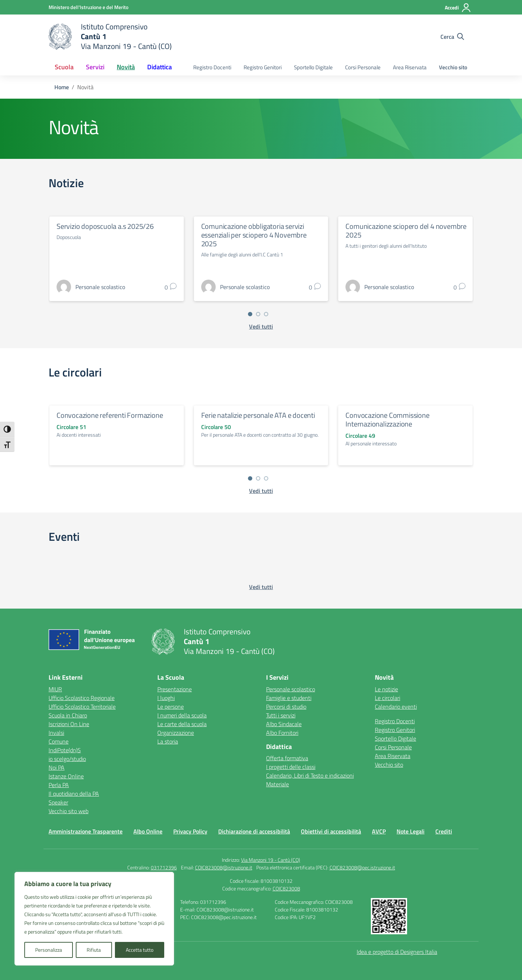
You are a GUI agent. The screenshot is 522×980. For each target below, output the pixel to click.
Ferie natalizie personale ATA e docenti (258, 415)
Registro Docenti (212, 67)
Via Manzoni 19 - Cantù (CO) (271, 860)
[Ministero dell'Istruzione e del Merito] (88, 7)
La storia (168, 741)
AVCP (379, 831)
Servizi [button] (95, 67)
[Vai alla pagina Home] (62, 87)
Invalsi (56, 733)
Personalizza (49, 950)
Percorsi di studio (286, 707)
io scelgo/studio (67, 759)
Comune (59, 741)
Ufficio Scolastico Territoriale (82, 707)
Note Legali (411, 831)
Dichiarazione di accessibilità (254, 831)
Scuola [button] (64, 67)
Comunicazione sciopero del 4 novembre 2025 (406, 230)
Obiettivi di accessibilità (331, 831)
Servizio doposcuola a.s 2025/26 (105, 226)
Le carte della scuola (182, 724)
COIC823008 (286, 888)
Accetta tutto (140, 950)
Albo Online (148, 831)
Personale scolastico (291, 689)
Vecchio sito (453, 67)
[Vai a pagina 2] (258, 314)
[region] (94, 919)
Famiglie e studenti (289, 698)
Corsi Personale (363, 67)
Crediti (444, 831)
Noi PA (57, 767)
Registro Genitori (263, 67)
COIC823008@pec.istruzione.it (362, 867)
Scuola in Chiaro (68, 715)
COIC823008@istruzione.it (224, 867)
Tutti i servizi (281, 715)
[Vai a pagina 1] (250, 314)
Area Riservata (410, 67)
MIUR (55, 689)
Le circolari (388, 698)
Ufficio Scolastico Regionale (82, 698)
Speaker (58, 802)
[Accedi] (458, 8)
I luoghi (166, 698)
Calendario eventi (396, 707)
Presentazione (175, 689)
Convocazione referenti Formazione (110, 415)
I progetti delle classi (291, 767)
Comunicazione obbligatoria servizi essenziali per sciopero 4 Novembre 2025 (254, 235)
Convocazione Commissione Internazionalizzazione (387, 419)
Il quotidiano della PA (74, 794)
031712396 (164, 867)
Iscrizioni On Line (69, 724)
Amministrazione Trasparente (86, 831)
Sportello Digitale (313, 67)
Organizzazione (176, 733)
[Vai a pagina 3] (266, 314)
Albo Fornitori (282, 733)
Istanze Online (66, 776)
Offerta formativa (287, 758)
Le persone (171, 707)
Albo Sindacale (284, 724)
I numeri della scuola (182, 715)
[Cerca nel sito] (452, 37)
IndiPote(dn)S (65, 750)
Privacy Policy (190, 831)
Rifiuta (94, 950)
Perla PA (59, 785)
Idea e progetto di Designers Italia (397, 952)
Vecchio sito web (69, 811)
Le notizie (386, 689)
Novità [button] (126, 67)
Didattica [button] (159, 67)
